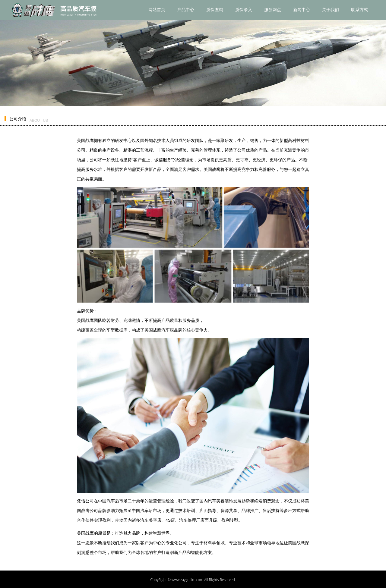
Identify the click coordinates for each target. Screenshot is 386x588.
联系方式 (359, 10)
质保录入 (244, 10)
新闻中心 (302, 10)
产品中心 (186, 10)
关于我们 (331, 10)
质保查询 (215, 10)
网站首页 (157, 10)
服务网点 (273, 10)
